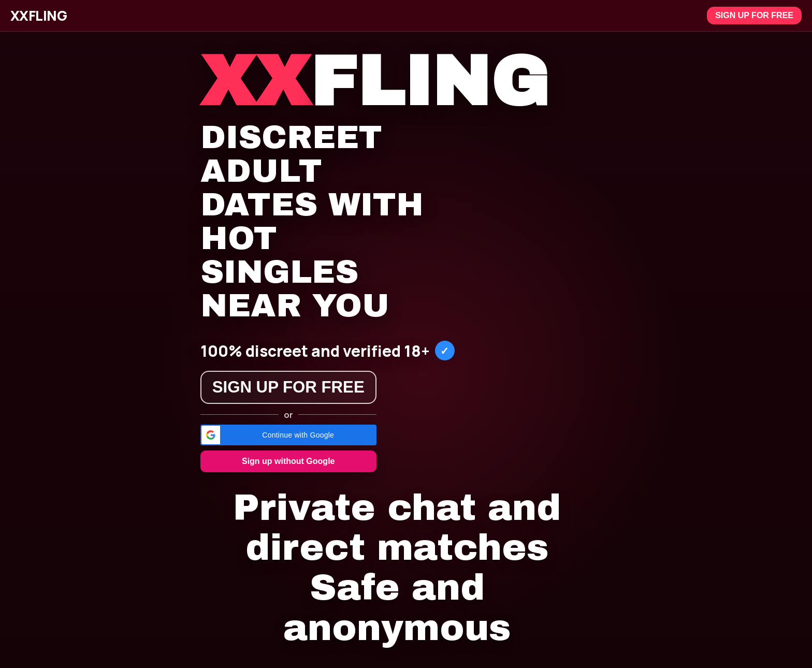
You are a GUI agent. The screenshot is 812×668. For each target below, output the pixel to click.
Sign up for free (754, 15)
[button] (288, 435)
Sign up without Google (288, 461)
